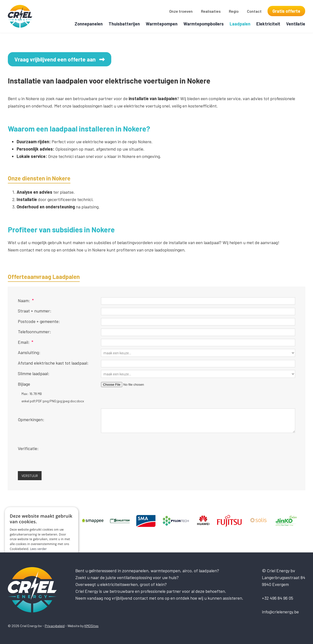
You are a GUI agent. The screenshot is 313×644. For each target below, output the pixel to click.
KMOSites (91, 626)
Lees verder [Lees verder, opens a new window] (39, 549)
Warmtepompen (162, 24)
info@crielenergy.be (280, 612)
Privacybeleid (55, 626)
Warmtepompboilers (204, 24)
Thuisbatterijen (124, 24)
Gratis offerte (286, 11)
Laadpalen (240, 24)
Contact (254, 11)
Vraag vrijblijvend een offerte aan (63, 60)
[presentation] (138, 455)
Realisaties (211, 11)
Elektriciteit (268, 24)
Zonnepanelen (89, 24)
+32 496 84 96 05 (278, 598)
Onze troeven (181, 11)
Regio (234, 11)
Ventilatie (296, 24)
